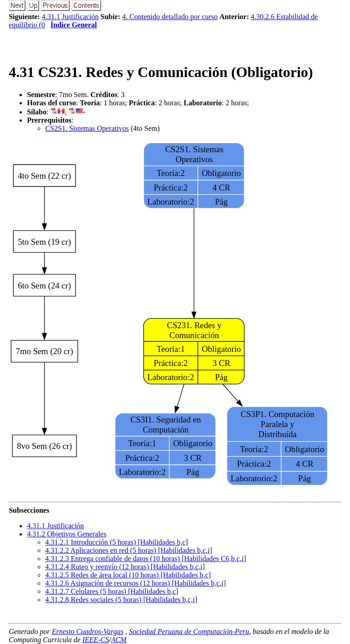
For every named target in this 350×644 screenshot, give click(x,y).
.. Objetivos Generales (67, 534)
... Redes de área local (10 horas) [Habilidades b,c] (128, 575)
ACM (119, 640)
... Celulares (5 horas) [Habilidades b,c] (112, 591)
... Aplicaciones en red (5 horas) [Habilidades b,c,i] (129, 550)
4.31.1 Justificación (70, 17)
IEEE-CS (96, 640)
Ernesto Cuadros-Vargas (87, 631)
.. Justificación (55, 526)
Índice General (74, 25)
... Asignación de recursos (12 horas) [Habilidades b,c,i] (135, 583)
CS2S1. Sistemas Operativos (87, 128)
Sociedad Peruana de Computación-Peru (189, 631)
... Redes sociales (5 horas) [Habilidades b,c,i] (121, 600)
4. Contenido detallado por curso (170, 17)
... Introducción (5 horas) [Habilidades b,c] (116, 542)
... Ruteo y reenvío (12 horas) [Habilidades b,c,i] (125, 567)
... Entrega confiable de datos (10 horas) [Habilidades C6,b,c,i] (146, 559)
